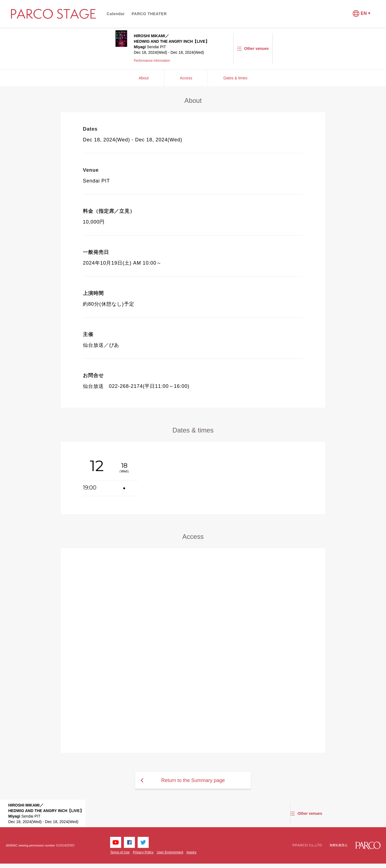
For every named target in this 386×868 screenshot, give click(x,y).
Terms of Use (120, 852)
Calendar (116, 14)
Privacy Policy (143, 852)
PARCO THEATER (149, 14)
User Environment (170, 852)
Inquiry (191, 852)
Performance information (152, 61)
